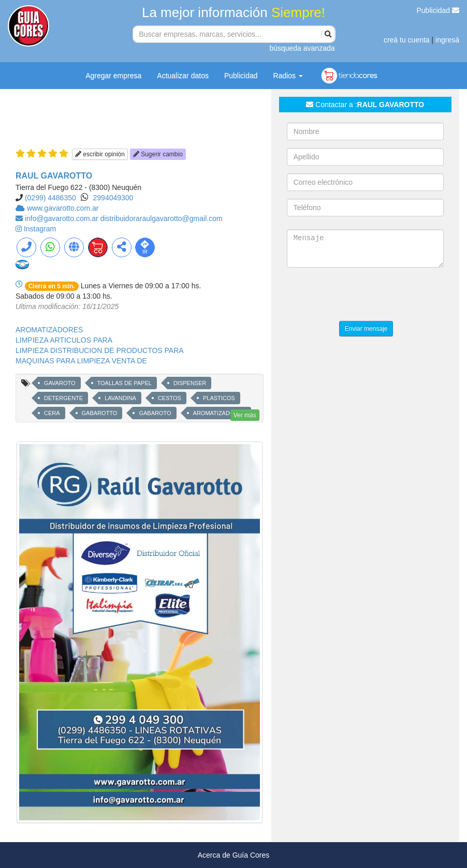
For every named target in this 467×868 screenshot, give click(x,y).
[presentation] (366, 296)
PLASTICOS (219, 398)
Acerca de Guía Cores (234, 855)
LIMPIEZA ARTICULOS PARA (64, 340)
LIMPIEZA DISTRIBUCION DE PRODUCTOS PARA (100, 350)
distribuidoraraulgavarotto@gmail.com (162, 218)
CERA (52, 413)
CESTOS (170, 398)
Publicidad (438, 10)
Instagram (40, 229)
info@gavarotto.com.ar (63, 218)
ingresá (447, 40)
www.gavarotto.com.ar (63, 208)
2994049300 (113, 198)
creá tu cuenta (407, 40)
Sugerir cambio (158, 154)
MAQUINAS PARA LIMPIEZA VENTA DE (81, 361)
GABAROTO (155, 413)
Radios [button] (288, 76)
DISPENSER (190, 383)
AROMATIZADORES (49, 330)
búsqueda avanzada (302, 48)
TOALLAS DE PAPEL (125, 383)
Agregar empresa (113, 76)
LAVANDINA (120, 398)
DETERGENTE (63, 398)
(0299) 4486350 (50, 198)
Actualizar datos (183, 76)
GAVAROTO (60, 383)
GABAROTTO (100, 413)
